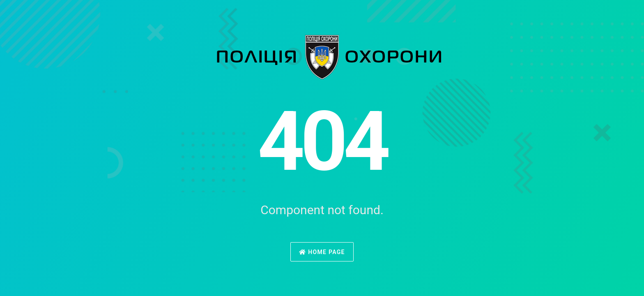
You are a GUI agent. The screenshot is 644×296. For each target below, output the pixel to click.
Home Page (322, 252)
